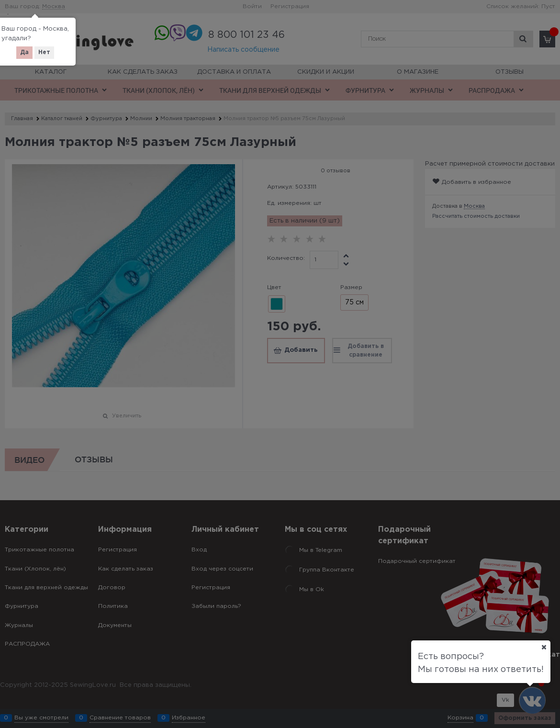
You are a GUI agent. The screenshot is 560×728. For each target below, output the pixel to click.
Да (24, 52)
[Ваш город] (544, 647)
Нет (44, 52)
